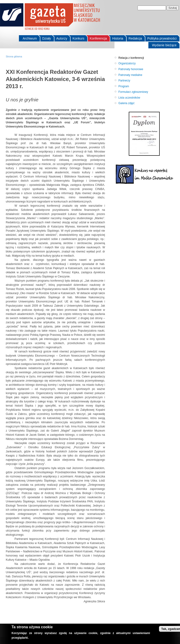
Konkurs (78, 38)
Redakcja (135, 38)
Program (124, 86)
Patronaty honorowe (131, 69)
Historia (118, 38)
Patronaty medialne (130, 75)
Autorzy (62, 38)
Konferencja (98, 38)
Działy (47, 38)
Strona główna (14, 56)
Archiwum (30, 38)
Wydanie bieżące (164, 45)
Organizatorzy (127, 63)
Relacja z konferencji (131, 58)
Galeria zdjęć (126, 103)
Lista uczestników (129, 98)
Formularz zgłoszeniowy (133, 92)
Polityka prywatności (162, 38)
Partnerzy (124, 81)
